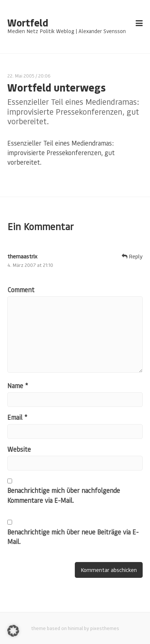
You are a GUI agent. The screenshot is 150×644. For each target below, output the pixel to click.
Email (17, 417)
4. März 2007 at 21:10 (30, 265)
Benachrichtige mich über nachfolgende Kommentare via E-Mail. (64, 495)
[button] (13, 631)
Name (18, 386)
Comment (21, 290)
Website (19, 449)
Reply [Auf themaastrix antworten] (132, 256)
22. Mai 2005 (21, 76)
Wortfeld (28, 23)
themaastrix (22, 256)
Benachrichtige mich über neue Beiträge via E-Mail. (73, 537)
